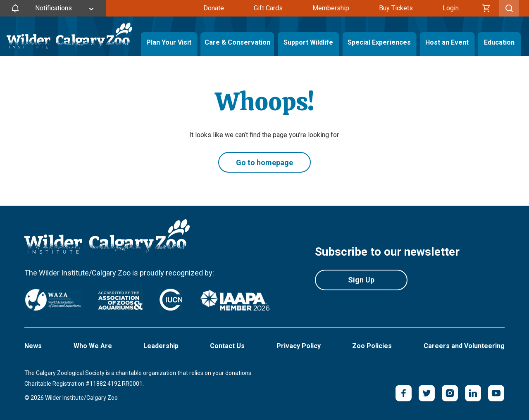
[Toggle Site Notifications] (53, 8)
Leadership (161, 346)
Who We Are (93, 346)
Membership (331, 8)
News (33, 346)
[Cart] (486, 8)
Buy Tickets (396, 8)
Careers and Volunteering (464, 346)
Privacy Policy (299, 346)
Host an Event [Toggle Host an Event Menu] (447, 42)
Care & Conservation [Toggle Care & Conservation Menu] (237, 42)
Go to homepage (264, 163)
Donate (214, 8)
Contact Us (227, 346)
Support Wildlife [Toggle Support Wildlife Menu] (308, 42)
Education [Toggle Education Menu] (499, 42)
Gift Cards (268, 8)
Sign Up (361, 280)
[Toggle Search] (509, 8)
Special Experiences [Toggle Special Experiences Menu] (379, 42)
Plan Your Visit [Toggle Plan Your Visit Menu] (169, 42)
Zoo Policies (372, 346)
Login (451, 8)
